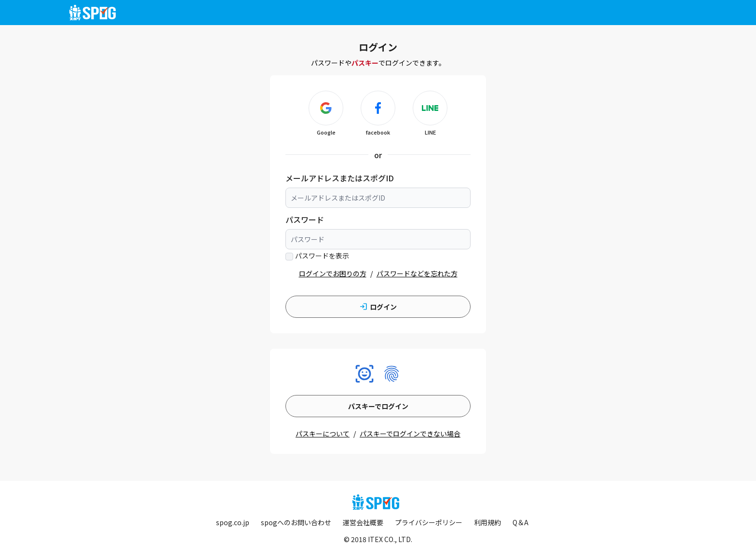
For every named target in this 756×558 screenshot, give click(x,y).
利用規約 (487, 522)
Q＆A (520, 522)
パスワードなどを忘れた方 (417, 273)
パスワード (305, 219)
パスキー (365, 63)
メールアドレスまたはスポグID (340, 178)
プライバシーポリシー (429, 522)
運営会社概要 (363, 522)
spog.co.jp (233, 522)
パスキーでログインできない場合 (410, 434)
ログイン (378, 307)
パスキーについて (323, 434)
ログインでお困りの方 (333, 273)
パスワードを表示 (322, 256)
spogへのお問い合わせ (296, 522)
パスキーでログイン (378, 406)
